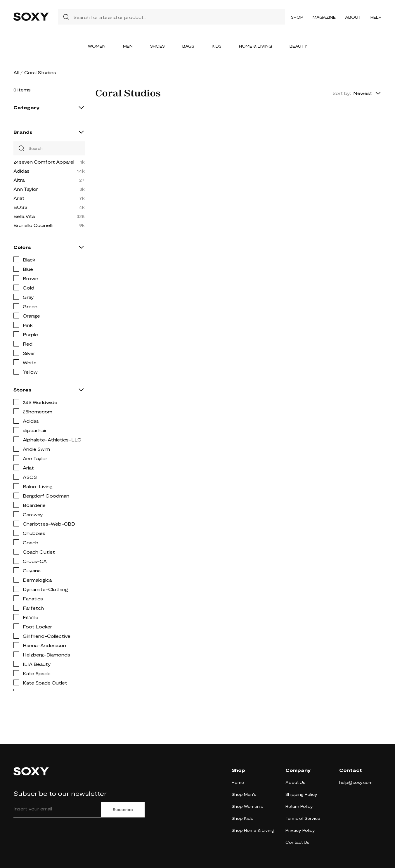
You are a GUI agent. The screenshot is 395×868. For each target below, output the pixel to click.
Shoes (157, 46)
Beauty (298, 46)
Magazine (324, 17)
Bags (188, 46)
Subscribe (123, 810)
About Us (295, 782)
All (16, 72)
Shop (297, 17)
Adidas (21, 171)
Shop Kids (242, 818)
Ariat (19, 198)
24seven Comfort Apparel (44, 162)
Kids (217, 46)
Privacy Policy (300, 830)
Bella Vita (24, 216)
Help (376, 17)
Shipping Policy (301, 794)
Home (238, 782)
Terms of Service (303, 818)
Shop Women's (247, 806)
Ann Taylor (26, 189)
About (353, 17)
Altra (19, 180)
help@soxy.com (356, 782)
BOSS (20, 207)
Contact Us (297, 842)
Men (128, 46)
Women (97, 46)
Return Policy (299, 806)
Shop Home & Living (253, 830)
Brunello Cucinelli (33, 225)
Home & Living (255, 46)
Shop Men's (244, 794)
